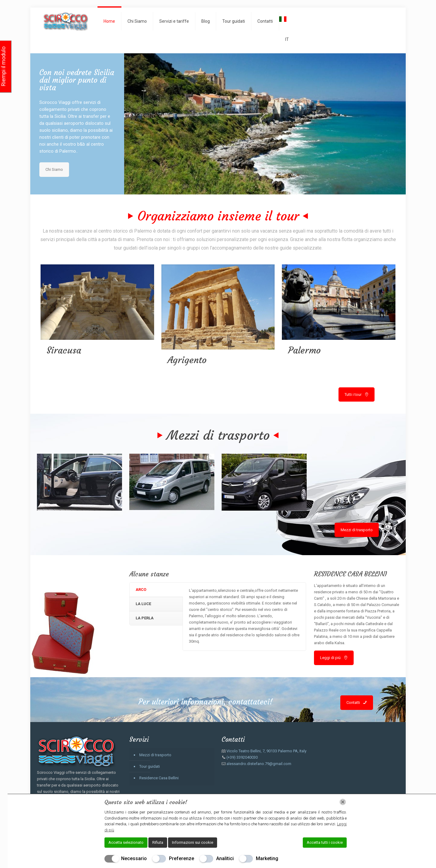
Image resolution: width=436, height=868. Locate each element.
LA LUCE (143, 604)
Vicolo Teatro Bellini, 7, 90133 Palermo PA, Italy (266, 751)
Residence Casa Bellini (159, 778)
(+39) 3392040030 (242, 757)
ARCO (141, 590)
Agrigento (187, 360)
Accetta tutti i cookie (325, 842)
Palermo (304, 350)
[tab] (156, 590)
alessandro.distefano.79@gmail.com (259, 764)
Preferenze (182, 858)
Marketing (267, 858)
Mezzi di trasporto (155, 755)
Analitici (225, 858)
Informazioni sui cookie (193, 842)
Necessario (134, 858)
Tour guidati (150, 766)
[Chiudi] (343, 802)
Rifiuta (158, 842)
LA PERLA (145, 618)
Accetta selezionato (126, 842)
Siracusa (64, 350)
